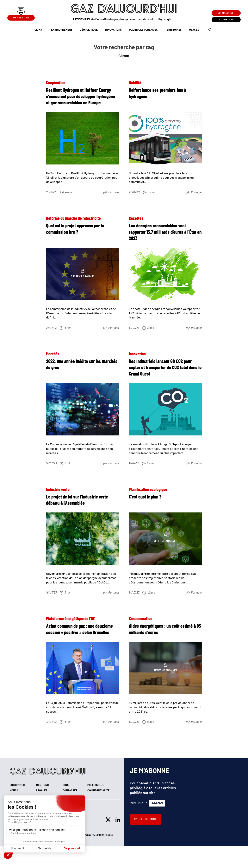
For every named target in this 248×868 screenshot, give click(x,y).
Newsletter (21, 17)
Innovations (113, 30)
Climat (39, 30)
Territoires (173, 30)
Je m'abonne (226, 13)
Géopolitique (89, 30)
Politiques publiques (143, 30)
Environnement (62, 30)
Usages (194, 30)
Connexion (226, 20)
